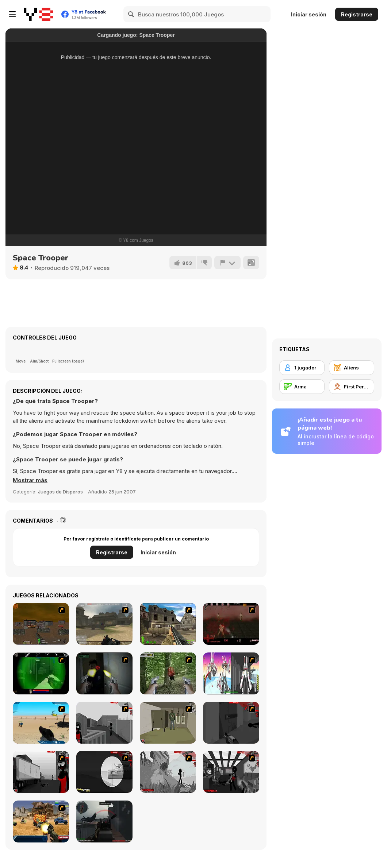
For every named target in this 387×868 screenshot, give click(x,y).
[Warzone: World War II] (168, 624)
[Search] (131, 14)
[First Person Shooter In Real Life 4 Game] (168, 673)
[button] (30, 480)
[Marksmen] (41, 673)
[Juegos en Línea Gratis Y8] (38, 14)
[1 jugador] (302, 368)
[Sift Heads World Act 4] (104, 772)
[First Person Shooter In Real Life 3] (104, 673)
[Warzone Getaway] (41, 821)
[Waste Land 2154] (41, 624)
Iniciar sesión (309, 14)
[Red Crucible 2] (104, 821)
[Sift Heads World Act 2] (231, 723)
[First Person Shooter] (352, 387)
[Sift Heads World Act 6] (231, 772)
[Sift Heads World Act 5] (168, 772)
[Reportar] (227, 263)
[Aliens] (352, 368)
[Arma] (302, 387)
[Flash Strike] (104, 624)
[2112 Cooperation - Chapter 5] (231, 673)
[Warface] (168, 723)
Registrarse (357, 14)
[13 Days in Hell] (231, 624)
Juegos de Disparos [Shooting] (60, 492)
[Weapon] (41, 723)
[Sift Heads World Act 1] (104, 723)
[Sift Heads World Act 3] (41, 772)
